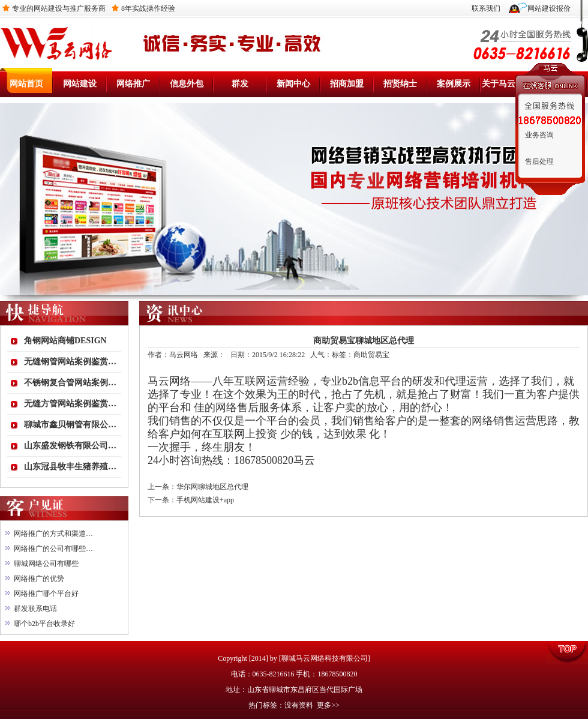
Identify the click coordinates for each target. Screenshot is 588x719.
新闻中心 (293, 84)
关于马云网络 (507, 84)
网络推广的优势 (39, 579)
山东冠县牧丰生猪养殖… (70, 467)
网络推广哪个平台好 (46, 594)
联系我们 (486, 8)
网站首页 (26, 84)
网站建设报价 (549, 8)
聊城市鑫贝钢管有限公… (70, 425)
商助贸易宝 (371, 355)
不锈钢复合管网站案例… (70, 383)
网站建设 (80, 84)
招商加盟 (347, 84)
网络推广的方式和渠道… (53, 534)
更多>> (328, 705)
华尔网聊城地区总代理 (212, 487)
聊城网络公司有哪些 (46, 564)
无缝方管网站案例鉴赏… (70, 404)
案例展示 (454, 84)
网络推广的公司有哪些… (53, 549)
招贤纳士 (400, 84)
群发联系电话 (35, 609)
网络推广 (133, 84)
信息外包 (187, 84)
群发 (240, 84)
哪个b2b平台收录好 (44, 624)
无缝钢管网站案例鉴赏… (70, 362)
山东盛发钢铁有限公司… (70, 446)
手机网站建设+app (205, 500)
